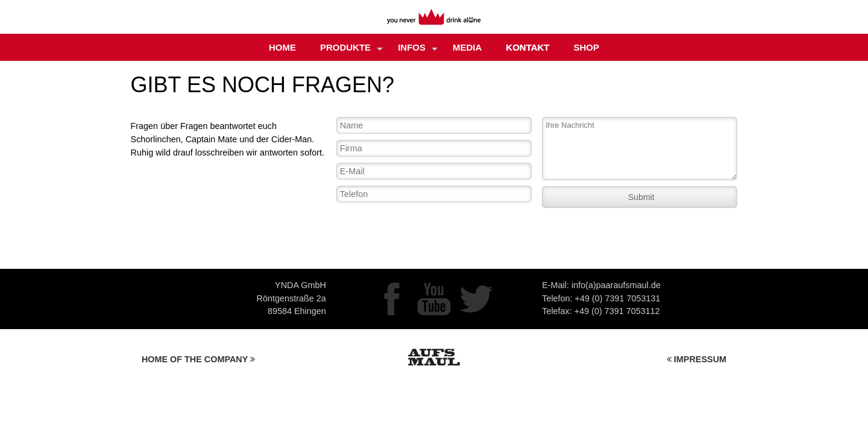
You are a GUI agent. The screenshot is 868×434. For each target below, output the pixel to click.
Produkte (351, 48)
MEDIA (467, 47)
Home (282, 47)
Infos (418, 48)
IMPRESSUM (697, 359)
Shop (587, 47)
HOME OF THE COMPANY (198, 359)
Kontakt (527, 47)
